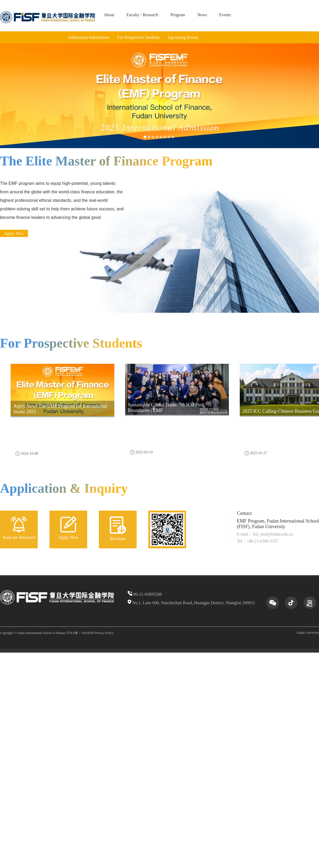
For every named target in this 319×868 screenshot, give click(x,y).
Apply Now (14, 233)
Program (178, 15)
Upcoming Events (183, 37)
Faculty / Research (142, 15)
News (202, 15)
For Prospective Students (138, 37)
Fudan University (308, 633)
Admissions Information (89, 37)
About (109, 15)
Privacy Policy (104, 633)
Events (225, 15)
